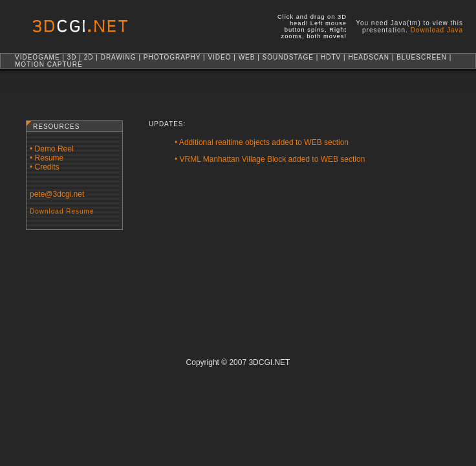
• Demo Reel (52, 149)
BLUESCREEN (422, 57)
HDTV (331, 57)
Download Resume (62, 211)
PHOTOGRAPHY (172, 57)
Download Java (437, 30)
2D (89, 57)
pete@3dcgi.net (57, 194)
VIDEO (219, 57)
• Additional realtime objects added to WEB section (262, 142)
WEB (247, 57)
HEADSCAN (369, 57)
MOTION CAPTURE (49, 64)
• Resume (47, 158)
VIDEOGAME (38, 57)
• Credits (45, 167)
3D (72, 57)
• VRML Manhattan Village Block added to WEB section (270, 159)
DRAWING (119, 57)
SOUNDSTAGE (288, 57)
